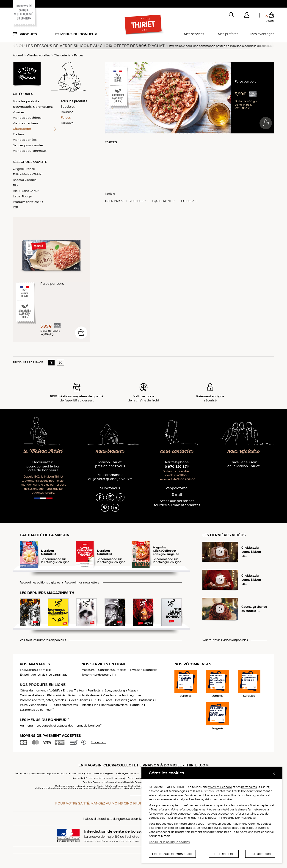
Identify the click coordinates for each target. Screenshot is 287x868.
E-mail (177, 495)
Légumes (135, 695)
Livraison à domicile (144, 670)
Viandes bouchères (27, 118)
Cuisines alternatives (64, 705)
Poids (186, 201)
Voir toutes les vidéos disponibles (225, 640)
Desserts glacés (126, 700)
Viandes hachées (25, 123)
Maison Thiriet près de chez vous (110, 464)
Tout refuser (224, 854)
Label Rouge (22, 196)
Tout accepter (260, 854)
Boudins (67, 112)
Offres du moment (33, 690)
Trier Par (112, 201)
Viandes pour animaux (30, 151)
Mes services (194, 34)
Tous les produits (26, 101)
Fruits (97, 700)
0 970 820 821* (177, 467)
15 (51, 363)
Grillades (67, 123)
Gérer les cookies (260, 824)
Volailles (19, 112)
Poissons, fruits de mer (84, 695)
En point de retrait (32, 675)
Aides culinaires (79, 700)
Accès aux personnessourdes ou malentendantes (177, 503)
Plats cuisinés (56, 695)
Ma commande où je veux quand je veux (110, 477)
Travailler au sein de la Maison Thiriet (244, 464)
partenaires (249, 787)
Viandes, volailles (38, 55)
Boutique (137, 705)
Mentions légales (103, 773)
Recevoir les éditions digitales (40, 583)
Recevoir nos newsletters (82, 583)
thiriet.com (22, 773)
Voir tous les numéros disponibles (43, 640)
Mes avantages (262, 34)
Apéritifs (54, 690)
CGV (88, 773)
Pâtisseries (146, 700)
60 (60, 363)
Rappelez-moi (177, 488)
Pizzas (132, 690)
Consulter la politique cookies (169, 842)
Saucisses (68, 106)
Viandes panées (25, 140)
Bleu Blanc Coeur (26, 191)
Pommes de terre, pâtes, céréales (43, 700)
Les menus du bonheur (75, 34)
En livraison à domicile (35, 670)
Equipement (162, 201)
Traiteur (19, 134)
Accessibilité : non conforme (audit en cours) (99, 778)
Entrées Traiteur (74, 690)
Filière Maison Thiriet (28, 174)
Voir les (136, 201)
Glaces (108, 700)
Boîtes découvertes (114, 705)
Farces (79, 55)
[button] (247, 16)
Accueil (18, 55)
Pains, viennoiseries (33, 705)
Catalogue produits (127, 773)
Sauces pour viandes (28, 145)
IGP (15, 207)
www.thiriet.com (220, 787)
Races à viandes (25, 180)
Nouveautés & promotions (33, 107)
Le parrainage (58, 675)
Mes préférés (228, 34)
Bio (15, 185)
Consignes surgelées (112, 670)
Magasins (88, 670)
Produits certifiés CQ (28, 202)
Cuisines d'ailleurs (32, 695)
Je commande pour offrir (99, 675)
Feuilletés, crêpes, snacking (106, 690)
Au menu (26, 726)
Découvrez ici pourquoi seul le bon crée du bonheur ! (43, 466)
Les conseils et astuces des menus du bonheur (69, 726)
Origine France (24, 169)
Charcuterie (62, 55)
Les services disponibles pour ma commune (57, 773)
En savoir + (98, 742)
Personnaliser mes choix (172, 854)
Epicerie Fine (89, 705)
